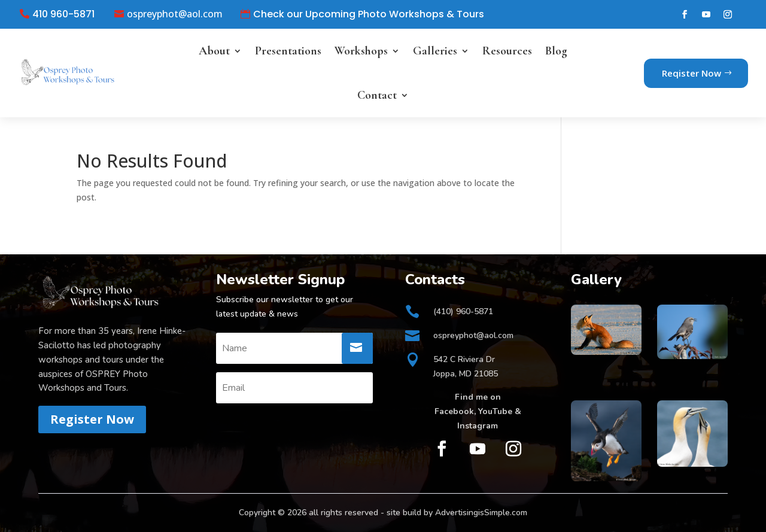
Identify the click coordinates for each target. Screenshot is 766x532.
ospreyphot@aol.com (175, 14)
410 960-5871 (63, 14)
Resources (507, 51)
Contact (377, 95)
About (214, 51)
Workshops (361, 51)
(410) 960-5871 (463, 311)
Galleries (435, 51)
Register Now (92, 419)
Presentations (288, 51)
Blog (556, 51)
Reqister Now (691, 73)
